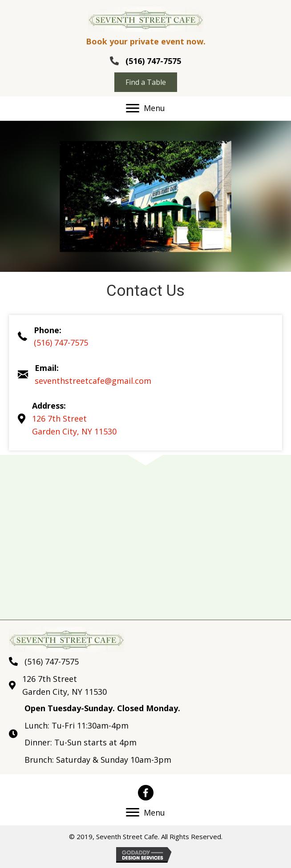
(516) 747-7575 (153, 61)
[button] (146, 82)
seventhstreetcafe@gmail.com (93, 381)
